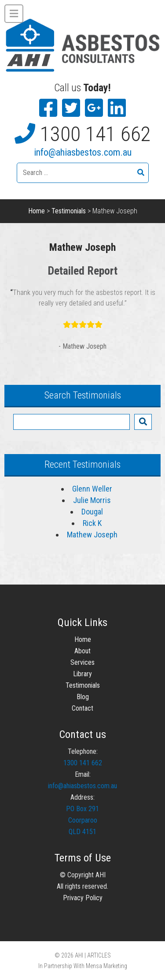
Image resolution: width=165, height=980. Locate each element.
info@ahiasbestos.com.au (83, 152)
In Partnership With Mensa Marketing (83, 966)
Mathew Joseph (92, 535)
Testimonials (69, 211)
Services (82, 662)
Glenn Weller (92, 489)
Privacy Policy (83, 898)
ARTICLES (99, 955)
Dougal (92, 512)
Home (37, 211)
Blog (83, 697)
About (82, 651)
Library (82, 674)
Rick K (92, 523)
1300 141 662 (95, 134)
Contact (82, 708)
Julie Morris (92, 500)
